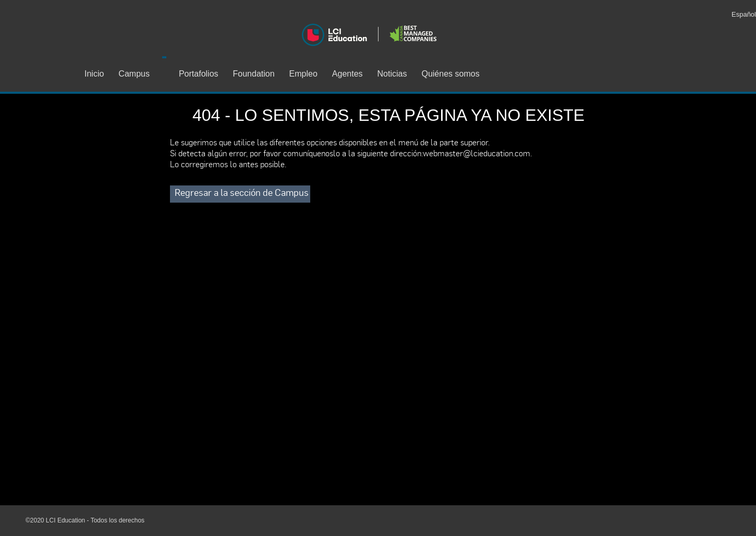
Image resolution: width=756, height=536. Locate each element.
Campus (134, 74)
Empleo (303, 74)
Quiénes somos (450, 74)
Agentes (347, 74)
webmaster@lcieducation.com (477, 153)
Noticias (392, 74)
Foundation (254, 74)
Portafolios (199, 74)
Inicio (94, 74)
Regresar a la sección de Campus (242, 192)
